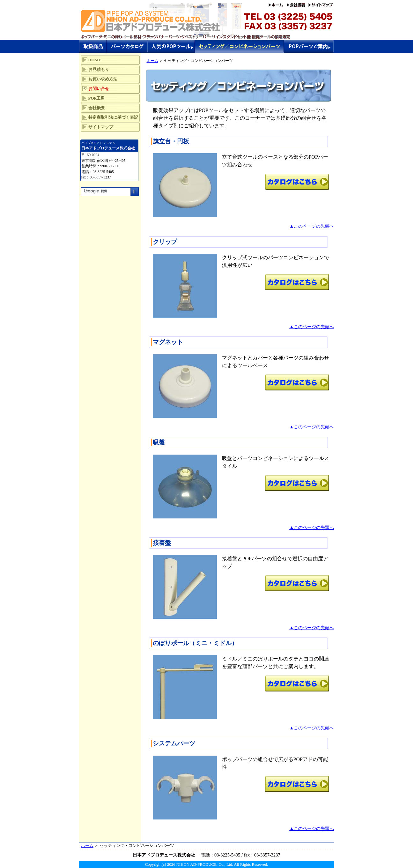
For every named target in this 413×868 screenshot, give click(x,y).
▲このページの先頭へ (312, 226)
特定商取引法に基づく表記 (113, 117)
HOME (95, 60)
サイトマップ (101, 127)
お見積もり (99, 69)
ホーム (152, 61)
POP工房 (97, 98)
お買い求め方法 (103, 79)
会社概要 (97, 108)
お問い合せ (99, 89)
